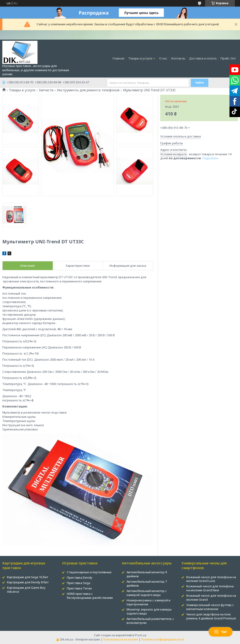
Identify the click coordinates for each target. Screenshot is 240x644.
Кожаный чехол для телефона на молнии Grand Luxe (211, 579)
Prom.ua (141, 635)
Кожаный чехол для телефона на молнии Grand (211, 598)
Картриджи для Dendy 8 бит (28, 582)
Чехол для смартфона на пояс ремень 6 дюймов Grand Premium (211, 616)
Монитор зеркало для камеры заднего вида (149, 611)
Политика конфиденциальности (163, 639)
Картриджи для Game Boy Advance (26, 590)
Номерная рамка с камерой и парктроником (148, 602)
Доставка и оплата (203, 58)
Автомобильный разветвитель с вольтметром (150, 621)
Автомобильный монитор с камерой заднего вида (147, 593)
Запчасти (46, 90)
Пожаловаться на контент (120, 639)
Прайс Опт (228, 58)
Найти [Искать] (200, 83)
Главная (118, 58)
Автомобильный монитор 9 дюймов (147, 574)
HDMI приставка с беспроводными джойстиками (90, 596)
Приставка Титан (79, 588)
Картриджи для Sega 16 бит (28, 577)
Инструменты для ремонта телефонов (88, 90)
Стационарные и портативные (89, 572)
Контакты (178, 58)
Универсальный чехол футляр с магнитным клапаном (210, 607)
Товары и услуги (140, 58)
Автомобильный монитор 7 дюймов (147, 583)
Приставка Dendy (80, 577)
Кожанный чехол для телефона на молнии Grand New (210, 588)
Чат (221, 632)
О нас (163, 58)
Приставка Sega (79, 583)
